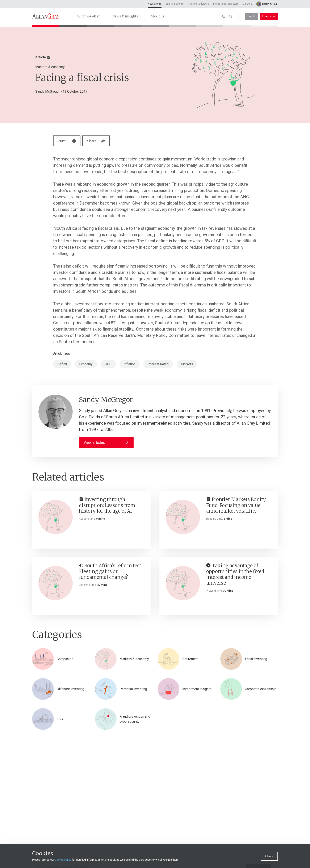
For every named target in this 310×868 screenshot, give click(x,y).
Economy (86, 364)
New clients (155, 4)
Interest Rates (158, 364)
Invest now (269, 16)
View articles (106, 442)
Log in (251, 16)
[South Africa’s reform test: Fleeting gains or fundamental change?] (56, 583)
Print (67, 141)
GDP (108, 364)
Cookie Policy (63, 860)
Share (99, 141)
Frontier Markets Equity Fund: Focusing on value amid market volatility (236, 505)
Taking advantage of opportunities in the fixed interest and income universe (235, 574)
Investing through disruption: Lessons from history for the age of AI (107, 505)
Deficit (62, 364)
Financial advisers (198, 4)
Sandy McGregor (47, 91)
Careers (247, 4)
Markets (187, 364)
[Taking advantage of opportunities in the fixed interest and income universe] (183, 583)
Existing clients (175, 4)
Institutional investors (226, 4)
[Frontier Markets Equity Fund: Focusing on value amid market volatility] (183, 517)
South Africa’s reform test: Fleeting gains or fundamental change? (110, 571)
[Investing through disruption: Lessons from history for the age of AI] (56, 517)
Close (269, 856)
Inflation (130, 364)
